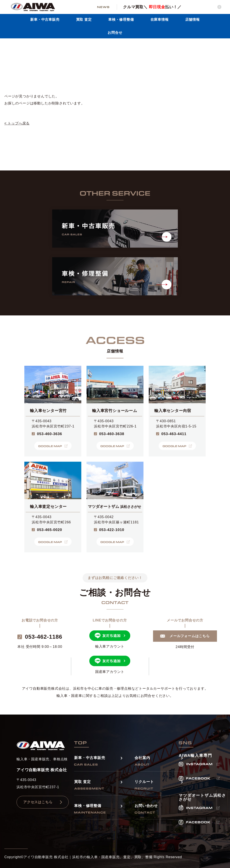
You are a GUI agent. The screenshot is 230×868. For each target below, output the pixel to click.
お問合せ (115, 33)
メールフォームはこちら (190, 636)
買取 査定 (84, 20)
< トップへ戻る (17, 123)
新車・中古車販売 (45, 20)
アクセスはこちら (38, 802)
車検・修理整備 (121, 20)
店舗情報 (192, 20)
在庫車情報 (160, 20)
